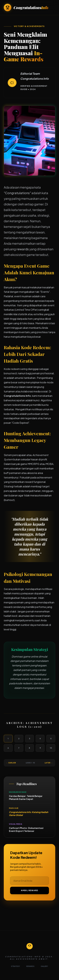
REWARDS (30, 966)
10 (51, 748)
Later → (49, 763)
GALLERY (44, 966)
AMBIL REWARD (29, 890)
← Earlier (11, 763)
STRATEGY (15, 966)
